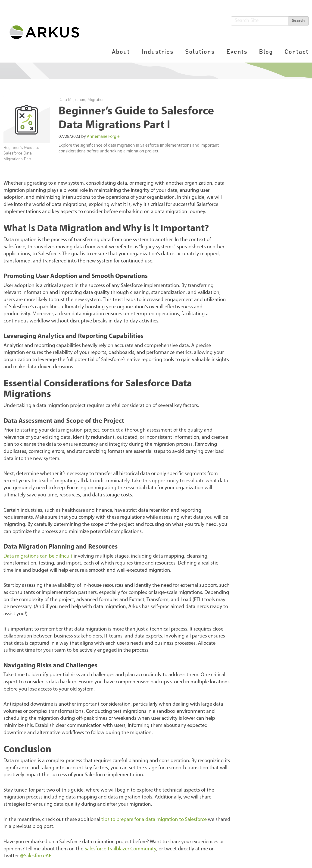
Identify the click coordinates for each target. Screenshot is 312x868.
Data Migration (72, 99)
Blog (266, 52)
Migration (96, 99)
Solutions (200, 52)
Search (298, 21)
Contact (296, 52)
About (121, 52)
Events (237, 52)
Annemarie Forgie (103, 137)
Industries (158, 52)
